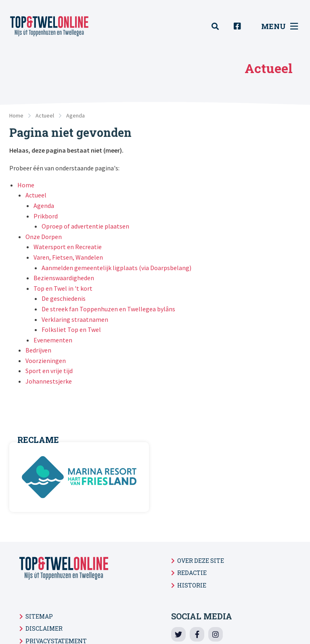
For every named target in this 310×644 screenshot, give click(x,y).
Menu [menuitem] (280, 26)
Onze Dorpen (44, 237)
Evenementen (53, 340)
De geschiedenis (64, 298)
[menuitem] (220, 26)
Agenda (75, 115)
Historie (192, 585)
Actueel (45, 115)
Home (16, 115)
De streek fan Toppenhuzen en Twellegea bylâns (108, 309)
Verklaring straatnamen (75, 319)
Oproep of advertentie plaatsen (85, 226)
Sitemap (39, 616)
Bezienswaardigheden (64, 278)
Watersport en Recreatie (68, 247)
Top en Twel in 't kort (63, 288)
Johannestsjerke (49, 381)
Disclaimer (44, 628)
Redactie (192, 573)
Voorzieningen (46, 361)
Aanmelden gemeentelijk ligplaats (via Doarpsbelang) (116, 268)
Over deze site (201, 561)
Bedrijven (38, 350)
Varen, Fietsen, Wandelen (68, 257)
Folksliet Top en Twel (71, 329)
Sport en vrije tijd (49, 371)
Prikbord (46, 216)
